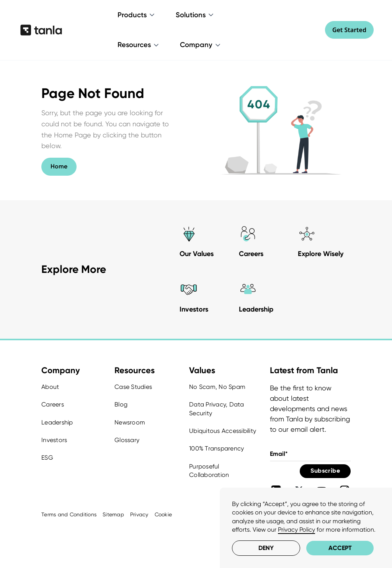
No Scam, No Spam (217, 387)
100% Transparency (216, 448)
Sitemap (113, 514)
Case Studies (133, 387)
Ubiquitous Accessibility (223, 431)
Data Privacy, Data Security (217, 409)
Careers (53, 404)
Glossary (127, 440)
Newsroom (130, 422)
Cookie (163, 514)
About (50, 387)
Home (59, 166)
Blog (121, 404)
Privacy (139, 514)
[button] (137, 15)
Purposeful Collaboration (209, 471)
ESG (47, 458)
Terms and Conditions (69, 514)
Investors (54, 440)
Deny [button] (266, 548)
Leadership (57, 422)
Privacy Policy (296, 530)
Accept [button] (340, 548)
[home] (41, 30)
